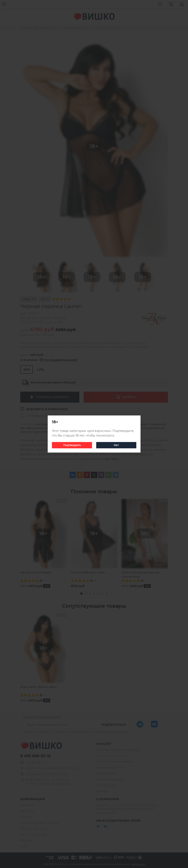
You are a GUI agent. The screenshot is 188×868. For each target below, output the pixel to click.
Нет (116, 445)
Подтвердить (72, 445)
